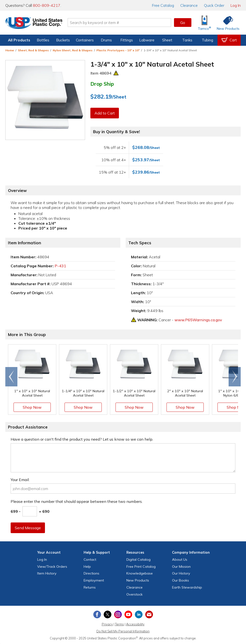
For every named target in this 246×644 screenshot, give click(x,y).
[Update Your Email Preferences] (149, 614)
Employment (94, 580)
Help (87, 567)
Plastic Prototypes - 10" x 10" (118, 50)
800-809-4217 (47, 5)
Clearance (189, 5)
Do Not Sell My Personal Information (123, 631)
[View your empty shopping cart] (229, 40)
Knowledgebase (140, 573)
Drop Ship (102, 84)
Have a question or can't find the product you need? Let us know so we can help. (82, 439)
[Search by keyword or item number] (119, 23)
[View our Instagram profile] (118, 614)
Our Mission (181, 567)
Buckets (63, 40)
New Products (138, 580)
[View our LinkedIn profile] (139, 614)
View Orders (52, 567)
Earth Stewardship (187, 587)
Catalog (163, 5)
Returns (90, 587)
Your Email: (20, 480)
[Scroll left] (11, 377)
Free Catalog (141, 567)
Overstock (134, 594)
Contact (90, 560)
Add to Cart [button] (105, 113)
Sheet (167, 40)
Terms (119, 624)
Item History (47, 573)
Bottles (43, 40)
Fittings (127, 40)
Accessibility (135, 624)
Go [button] (183, 23)
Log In (236, 5)
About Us (180, 560)
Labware (147, 40)
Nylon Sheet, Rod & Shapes (73, 50)
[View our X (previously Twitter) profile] (108, 614)
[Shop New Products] (226, 23)
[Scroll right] (235, 377)
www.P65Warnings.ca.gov (198, 320)
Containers (85, 40)
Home (10, 50)
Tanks (187, 40)
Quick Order (214, 5)
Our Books (181, 580)
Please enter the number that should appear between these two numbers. (77, 501)
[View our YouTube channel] (128, 614)
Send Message (28, 528)
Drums (106, 40)
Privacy (107, 624)
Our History (181, 573)
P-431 (60, 266)
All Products (19, 40)
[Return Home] (34, 23)
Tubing (207, 40)
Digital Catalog (138, 560)
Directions (91, 573)
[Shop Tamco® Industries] (204, 23)
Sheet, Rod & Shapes (33, 50)
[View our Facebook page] (97, 614)
